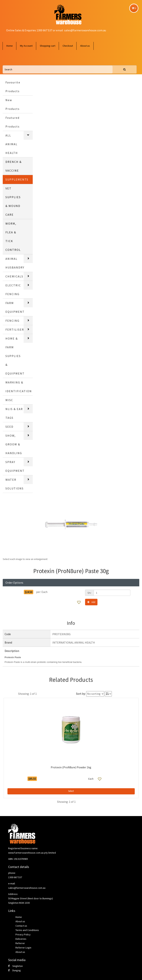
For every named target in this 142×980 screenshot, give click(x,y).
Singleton (15, 966)
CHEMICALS (14, 276)
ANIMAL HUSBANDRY (15, 263)
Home (10, 46)
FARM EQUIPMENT (15, 307)
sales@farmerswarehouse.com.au (85, 30)
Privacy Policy (23, 934)
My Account (26, 46)
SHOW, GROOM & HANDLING (14, 444)
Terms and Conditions (27, 930)
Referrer (20, 943)
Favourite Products (13, 87)
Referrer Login (23, 948)
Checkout (68, 46)
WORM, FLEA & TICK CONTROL (13, 237)
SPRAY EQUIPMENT (15, 466)
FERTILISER (15, 330)
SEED (9, 427)
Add (91, 602)
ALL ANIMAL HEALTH (12, 144)
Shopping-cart (48, 46)
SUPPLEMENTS (17, 179)
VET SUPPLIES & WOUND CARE (13, 201)
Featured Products (13, 122)
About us (85, 46)
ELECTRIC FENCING (13, 290)
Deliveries (21, 939)
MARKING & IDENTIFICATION (19, 387)
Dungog (14, 970)
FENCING (12, 321)
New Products (13, 104)
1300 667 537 (15, 877)
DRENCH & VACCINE (14, 166)
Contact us (21, 926)
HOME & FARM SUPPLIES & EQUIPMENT (15, 356)
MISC (9, 400)
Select (71, 791)
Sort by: (81, 694)
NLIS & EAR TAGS (14, 413)
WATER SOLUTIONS (15, 484)
